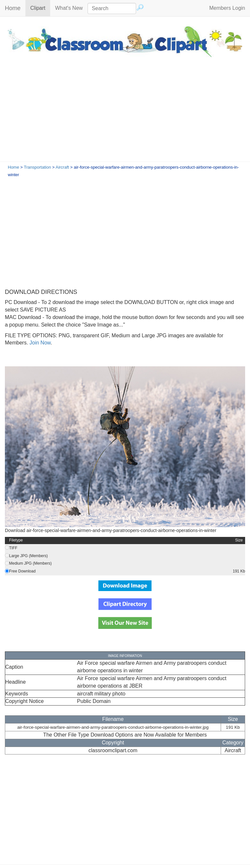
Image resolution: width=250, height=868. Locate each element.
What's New (69, 8)
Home (13, 8)
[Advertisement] (125, 113)
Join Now (39, 343)
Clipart (40, 8)
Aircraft (62, 167)
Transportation (37, 167)
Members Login (227, 8)
